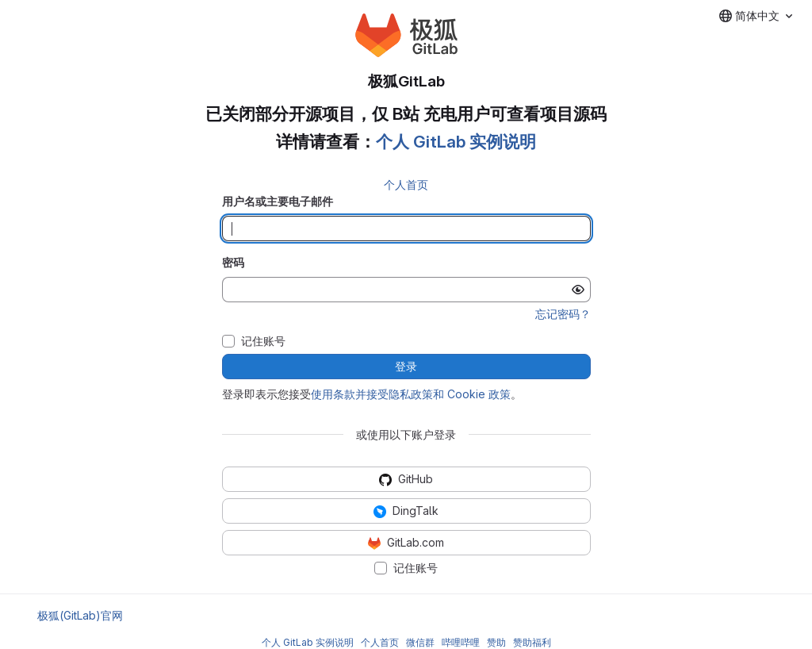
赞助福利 (532, 642)
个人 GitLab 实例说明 (456, 142)
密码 (233, 262)
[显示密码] (578, 290)
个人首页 (406, 184)
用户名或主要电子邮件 (278, 201)
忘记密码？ (563, 314)
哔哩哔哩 (461, 642)
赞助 (496, 642)
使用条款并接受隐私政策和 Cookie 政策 (411, 394)
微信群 (420, 642)
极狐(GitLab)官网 (80, 615)
